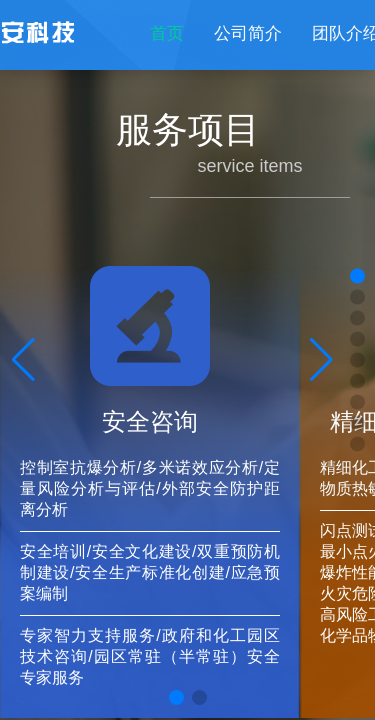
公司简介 (248, 33)
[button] (176, 697)
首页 (167, 33)
